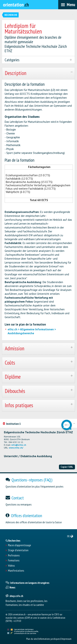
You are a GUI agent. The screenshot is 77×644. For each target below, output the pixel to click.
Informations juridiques (49, 639)
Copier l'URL (67, 467)
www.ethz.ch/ (16, 448)
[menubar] (68, 5)
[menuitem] (70, 536)
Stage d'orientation (18, 550)
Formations (14, 560)
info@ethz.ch (19, 445)
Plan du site (32, 639)
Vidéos (11, 566)
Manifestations (16, 571)
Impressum (66, 639)
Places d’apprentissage (20, 545)
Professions (14, 555)
